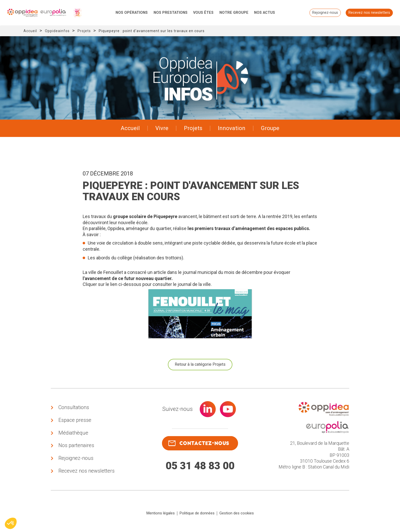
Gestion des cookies (237, 515)
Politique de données (197, 515)
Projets (84, 31)
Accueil (30, 31)
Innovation (232, 128)
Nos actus (265, 13)
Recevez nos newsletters (369, 13)
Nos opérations (132, 13)
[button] (11, 523)
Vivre (162, 128)
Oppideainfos (57, 31)
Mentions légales (161, 515)
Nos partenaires (76, 447)
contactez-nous (199, 444)
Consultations (74, 408)
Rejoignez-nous (325, 13)
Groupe (270, 128)
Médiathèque (73, 434)
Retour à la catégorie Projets (200, 364)
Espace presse (75, 421)
